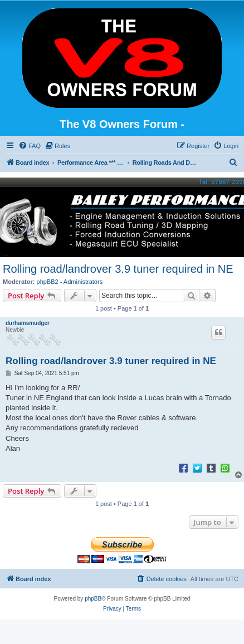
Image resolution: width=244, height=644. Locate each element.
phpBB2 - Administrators (70, 282)
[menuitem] (30, 146)
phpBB (93, 599)
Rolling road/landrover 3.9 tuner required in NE (118, 269)
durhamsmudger (28, 323)
